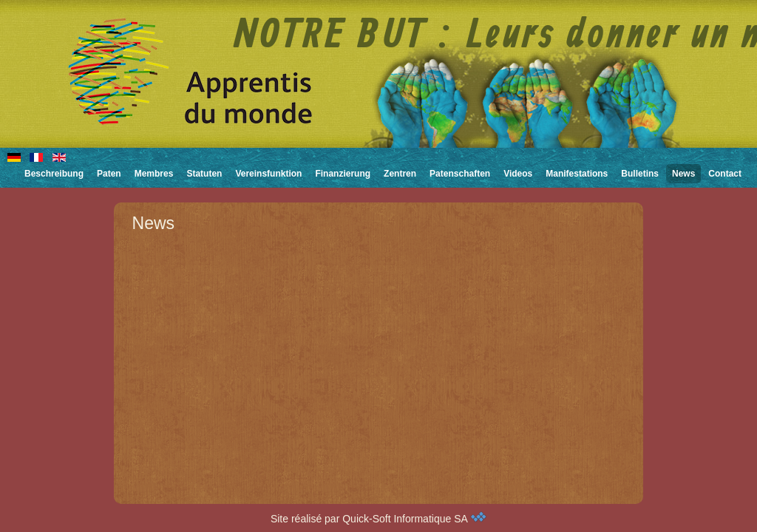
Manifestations (577, 174)
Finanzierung (343, 174)
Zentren (400, 174)
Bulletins (640, 174)
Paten (109, 174)
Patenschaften (460, 174)
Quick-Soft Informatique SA (414, 519)
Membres (154, 174)
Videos (518, 174)
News (683, 174)
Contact (725, 174)
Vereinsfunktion (268, 174)
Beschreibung (54, 174)
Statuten (204, 174)
